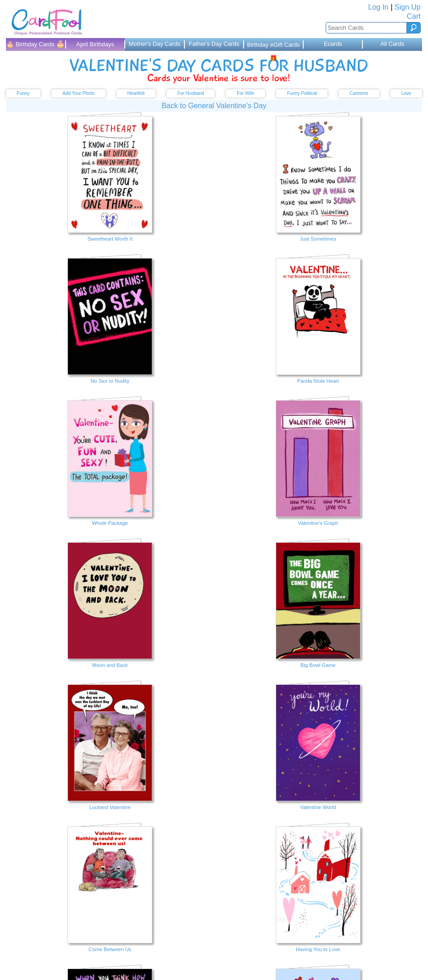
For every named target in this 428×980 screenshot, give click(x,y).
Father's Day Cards (214, 44)
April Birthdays (95, 44)
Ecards (333, 44)
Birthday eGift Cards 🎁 (273, 46)
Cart (414, 16)
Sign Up (408, 7)
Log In (378, 7)
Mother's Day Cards (155, 44)
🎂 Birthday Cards (36, 44)
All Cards (392, 44)
